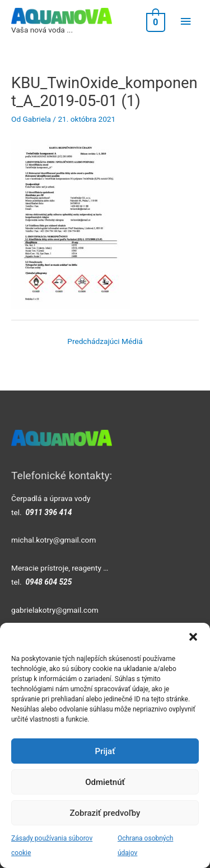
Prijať (105, 751)
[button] (193, 637)
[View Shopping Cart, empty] (155, 22)
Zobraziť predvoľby (105, 813)
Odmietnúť (105, 782)
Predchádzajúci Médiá (105, 341)
